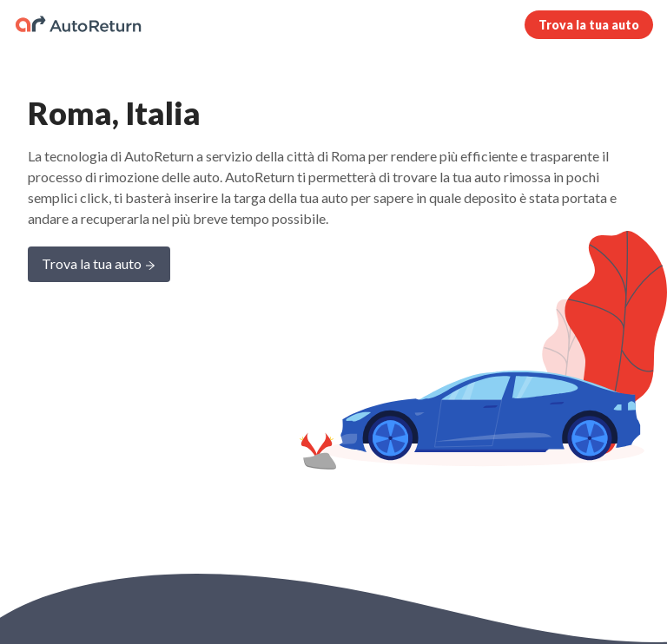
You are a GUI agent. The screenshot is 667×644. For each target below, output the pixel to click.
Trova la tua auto (589, 25)
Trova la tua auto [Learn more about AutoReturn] (99, 265)
